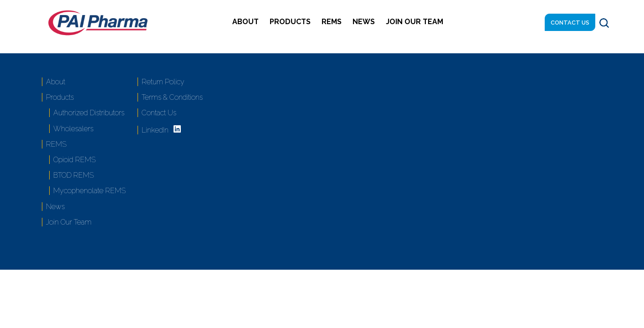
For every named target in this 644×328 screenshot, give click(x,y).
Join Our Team (414, 22)
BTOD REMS (74, 175)
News (364, 22)
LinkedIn (155, 130)
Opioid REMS (74, 160)
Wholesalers (73, 129)
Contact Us (570, 23)
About (245, 22)
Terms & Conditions (172, 97)
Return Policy (163, 82)
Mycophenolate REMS (89, 191)
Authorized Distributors (89, 113)
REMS (332, 22)
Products (290, 22)
